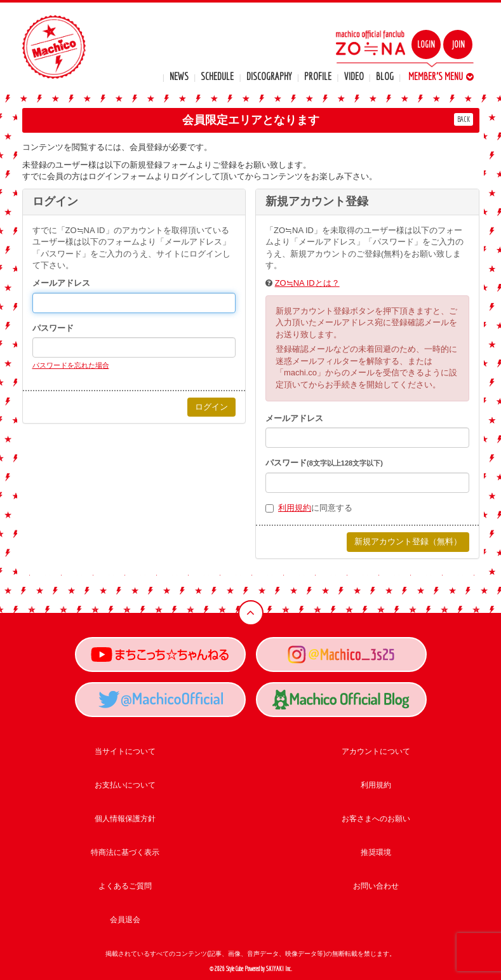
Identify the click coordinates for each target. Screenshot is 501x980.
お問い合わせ (376, 886)
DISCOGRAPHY (269, 76)
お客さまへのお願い (376, 819)
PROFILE (318, 76)
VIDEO (354, 76)
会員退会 (125, 920)
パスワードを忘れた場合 (71, 365)
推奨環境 (376, 852)
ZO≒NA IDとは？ (307, 283)
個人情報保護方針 (125, 819)
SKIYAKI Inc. (279, 969)
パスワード (53, 328)
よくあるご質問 (125, 886)
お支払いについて (125, 785)
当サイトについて (125, 751)
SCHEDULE (217, 76)
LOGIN (426, 44)
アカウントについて (376, 751)
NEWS (179, 76)
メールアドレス (61, 283)
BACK (464, 119)
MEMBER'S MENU (441, 76)
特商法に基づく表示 (125, 852)
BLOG (385, 76)
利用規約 (295, 508)
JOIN (458, 44)
